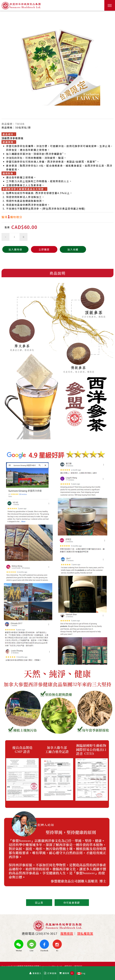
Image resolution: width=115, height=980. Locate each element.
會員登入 (35, 973)
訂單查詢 (50, 973)
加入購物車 (14, 249)
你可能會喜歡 (72, 903)
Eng (81, 973)
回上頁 (39, 903)
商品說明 (58, 273)
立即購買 (39, 249)
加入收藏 (64, 249)
